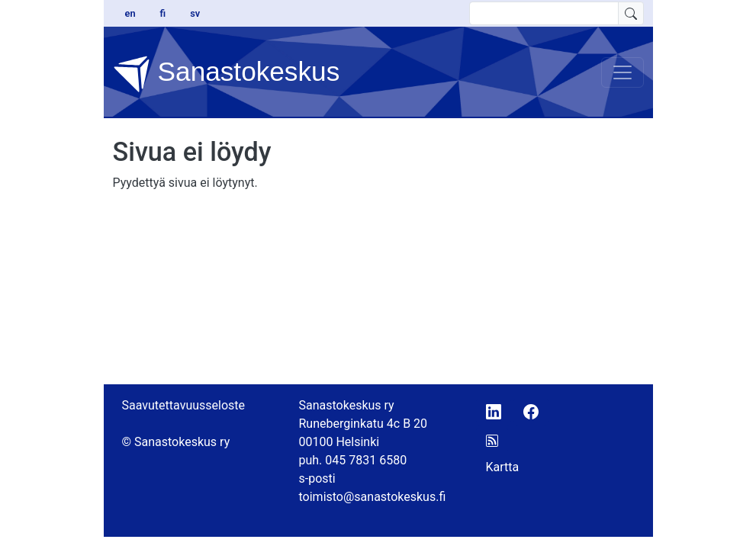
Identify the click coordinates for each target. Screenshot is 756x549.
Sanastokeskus (227, 74)
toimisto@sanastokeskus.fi (373, 497)
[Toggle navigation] (622, 72)
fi (163, 13)
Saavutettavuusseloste (184, 405)
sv (195, 13)
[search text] (544, 13)
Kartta (503, 467)
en (130, 13)
